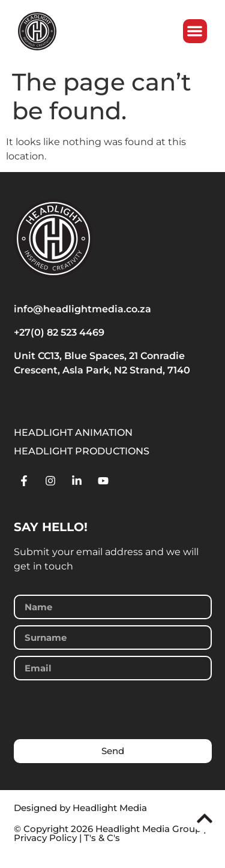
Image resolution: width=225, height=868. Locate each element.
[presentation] (105, 710)
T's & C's (102, 838)
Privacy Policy (45, 838)
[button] (195, 31)
